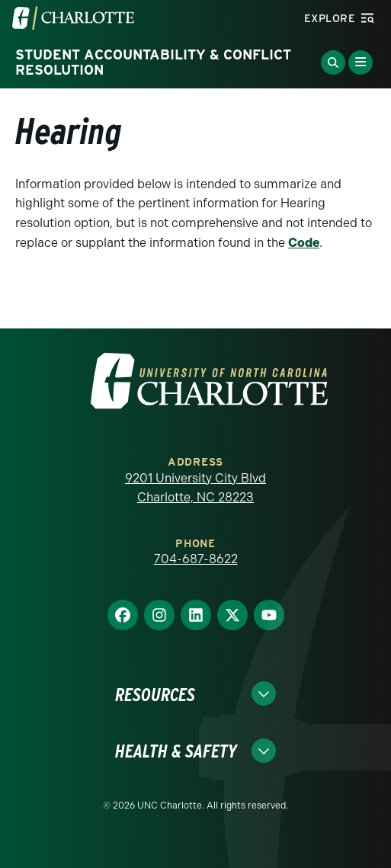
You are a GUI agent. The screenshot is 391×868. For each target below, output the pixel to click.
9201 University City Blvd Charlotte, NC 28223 (195, 488)
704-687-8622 (196, 559)
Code (304, 243)
